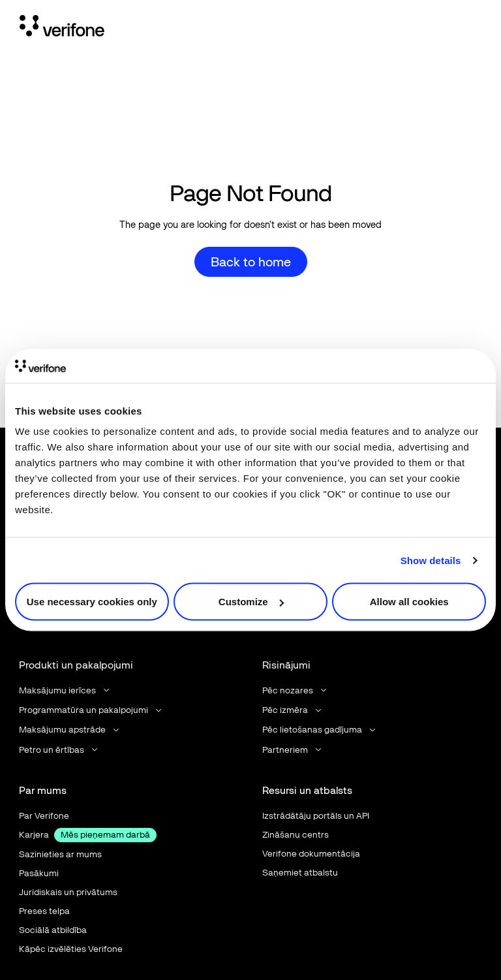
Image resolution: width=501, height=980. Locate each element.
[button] (65, 690)
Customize (251, 602)
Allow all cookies (409, 602)
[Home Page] (62, 28)
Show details (431, 560)
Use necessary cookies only (92, 602)
